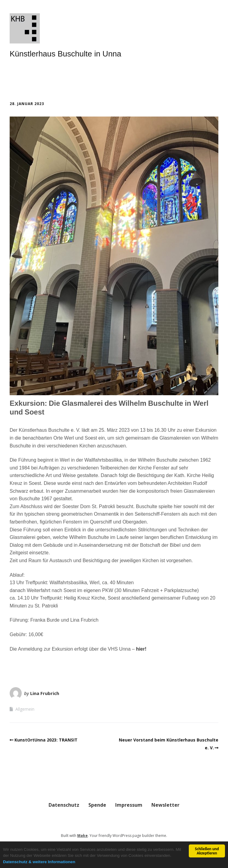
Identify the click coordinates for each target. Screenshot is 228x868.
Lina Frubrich (45, 693)
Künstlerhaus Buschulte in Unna (65, 54)
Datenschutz (64, 805)
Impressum (129, 805)
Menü (27, 78)
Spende (97, 805)
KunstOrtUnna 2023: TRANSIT (46, 740)
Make (82, 836)
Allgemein (25, 709)
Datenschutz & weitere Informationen (39, 862)
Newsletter (165, 805)
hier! (141, 649)
